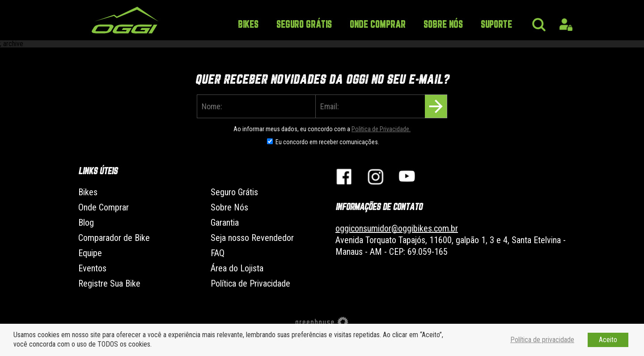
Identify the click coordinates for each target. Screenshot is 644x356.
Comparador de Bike (114, 238)
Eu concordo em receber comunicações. (327, 142)
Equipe (90, 253)
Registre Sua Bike (109, 283)
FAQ (218, 253)
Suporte (496, 25)
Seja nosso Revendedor (252, 238)
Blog (86, 223)
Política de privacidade (542, 340)
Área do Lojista (237, 268)
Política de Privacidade (250, 283)
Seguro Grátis (304, 25)
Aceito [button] (608, 340)
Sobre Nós (443, 25)
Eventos (92, 268)
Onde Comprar (378, 25)
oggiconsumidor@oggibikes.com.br (397, 228)
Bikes (248, 25)
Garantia (225, 223)
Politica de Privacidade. (381, 129)
